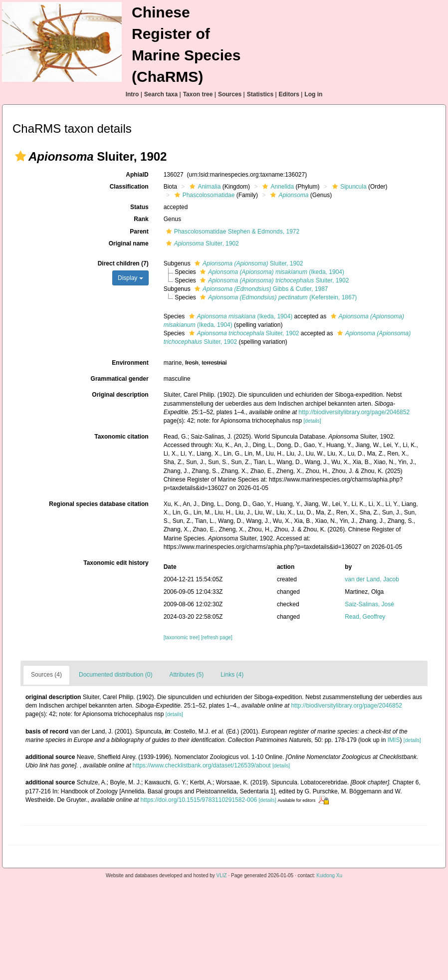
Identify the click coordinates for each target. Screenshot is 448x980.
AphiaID (137, 175)
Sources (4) (46, 675)
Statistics (260, 94)
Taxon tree (198, 94)
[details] (313, 421)
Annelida (277, 187)
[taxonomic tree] (182, 637)
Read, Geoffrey (365, 617)
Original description (120, 395)
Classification (129, 187)
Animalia (204, 187)
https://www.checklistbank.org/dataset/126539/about (202, 765)
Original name (129, 244)
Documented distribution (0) (115, 675)
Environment (130, 363)
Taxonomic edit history (116, 563)
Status (139, 207)
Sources (230, 94)
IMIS (394, 740)
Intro (132, 94)
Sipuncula (348, 187)
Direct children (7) (123, 263)
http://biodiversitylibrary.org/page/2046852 (354, 412)
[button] (20, 156)
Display (130, 278)
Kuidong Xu (329, 875)
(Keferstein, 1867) (277, 297)
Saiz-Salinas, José (369, 604)
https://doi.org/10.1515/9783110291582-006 (199, 800)
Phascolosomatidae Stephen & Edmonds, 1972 (232, 232)
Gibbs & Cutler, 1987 (260, 289)
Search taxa (161, 94)
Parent (139, 232)
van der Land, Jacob (372, 579)
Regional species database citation (99, 504)
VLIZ (222, 875)
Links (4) (232, 675)
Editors (289, 94)
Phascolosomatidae (204, 195)
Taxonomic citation (121, 437)
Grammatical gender (120, 379)
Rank (141, 219)
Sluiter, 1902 (201, 244)
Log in (313, 94)
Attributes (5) (186, 675)
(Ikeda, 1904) (271, 272)
